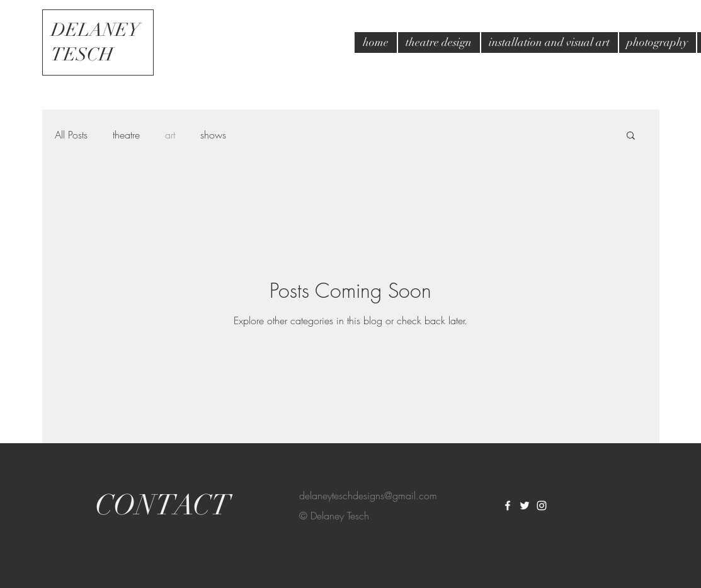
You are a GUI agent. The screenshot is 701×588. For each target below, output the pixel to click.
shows (213, 135)
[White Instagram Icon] (542, 506)
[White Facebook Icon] (508, 506)
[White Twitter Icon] (525, 506)
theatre (126, 135)
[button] (631, 136)
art (170, 135)
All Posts (71, 135)
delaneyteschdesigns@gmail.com (368, 495)
